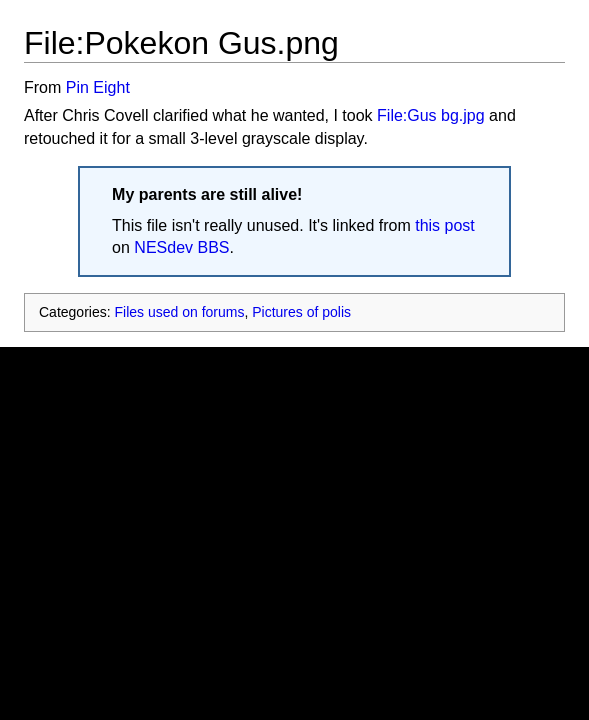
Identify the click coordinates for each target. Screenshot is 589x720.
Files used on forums (179, 312)
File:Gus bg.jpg (431, 115)
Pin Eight (98, 87)
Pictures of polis (301, 312)
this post (445, 225)
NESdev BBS (181, 247)
